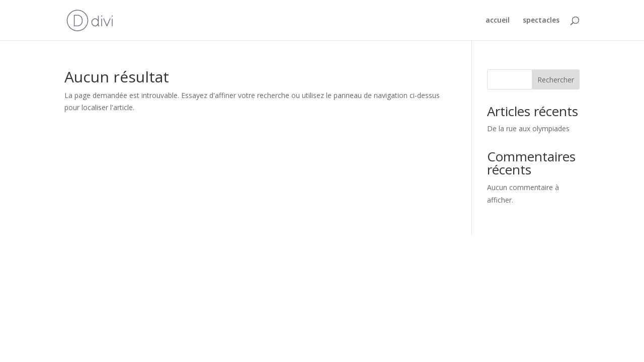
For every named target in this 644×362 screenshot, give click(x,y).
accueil (498, 21)
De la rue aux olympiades (528, 128)
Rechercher (556, 80)
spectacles (541, 21)
